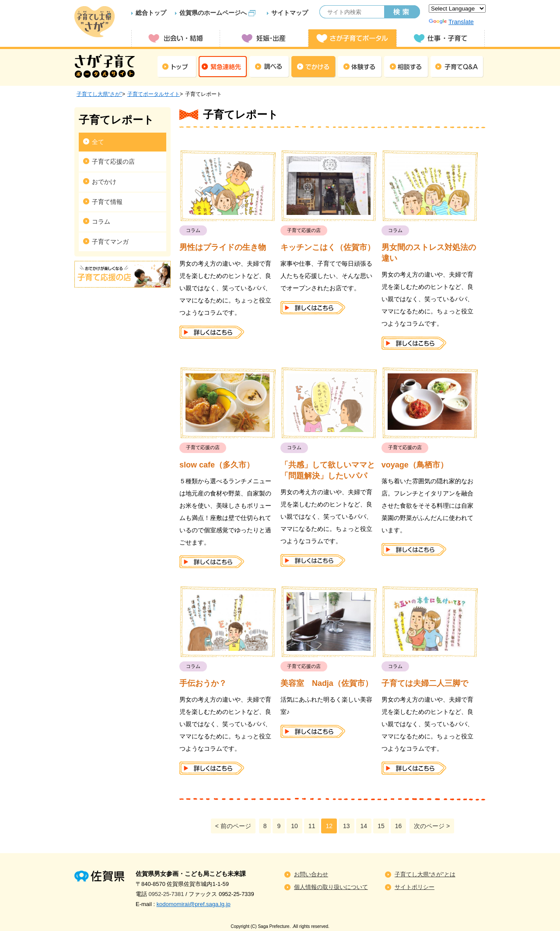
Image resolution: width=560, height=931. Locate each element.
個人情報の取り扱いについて (331, 887)
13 (346, 826)
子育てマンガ (110, 242)
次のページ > (432, 826)
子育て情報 (107, 202)
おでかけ (104, 182)
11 (312, 826)
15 (381, 826)
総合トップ (151, 13)
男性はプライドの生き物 (223, 247)
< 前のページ (233, 826)
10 (294, 826)
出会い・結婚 (175, 38)
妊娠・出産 (264, 38)
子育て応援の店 (113, 162)
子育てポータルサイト (154, 94)
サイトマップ (290, 13)
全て (98, 142)
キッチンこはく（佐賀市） (328, 247)
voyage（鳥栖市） (415, 465)
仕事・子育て (441, 38)
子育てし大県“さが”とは (425, 874)
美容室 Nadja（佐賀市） (327, 683)
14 (364, 826)
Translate (451, 22)
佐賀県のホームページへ (213, 13)
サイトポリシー (415, 887)
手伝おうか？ (203, 683)
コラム (101, 221)
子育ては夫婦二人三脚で (425, 683)
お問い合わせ (311, 874)
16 (399, 826)
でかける (313, 67)
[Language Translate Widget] (457, 9)
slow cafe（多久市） (217, 465)
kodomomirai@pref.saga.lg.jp (194, 904)
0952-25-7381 (166, 894)
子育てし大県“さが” (99, 94)
